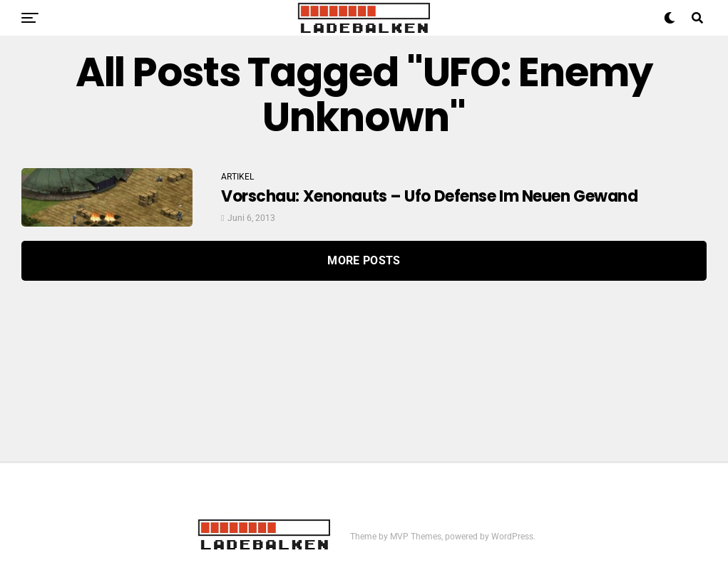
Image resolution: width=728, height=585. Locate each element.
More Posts (364, 260)
